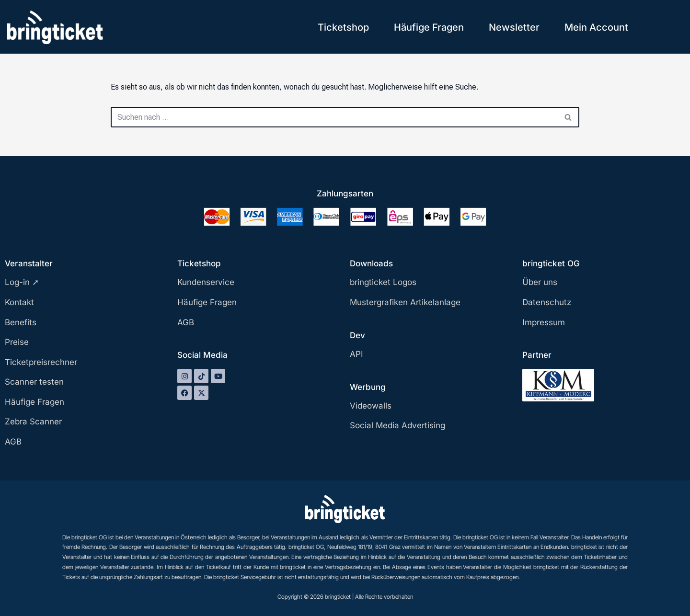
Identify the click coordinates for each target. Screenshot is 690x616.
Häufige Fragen (429, 27)
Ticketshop (343, 27)
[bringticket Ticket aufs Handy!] (55, 27)
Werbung (368, 387)
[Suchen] (334, 117)
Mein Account (596, 27)
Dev (357, 335)
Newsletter (514, 27)
